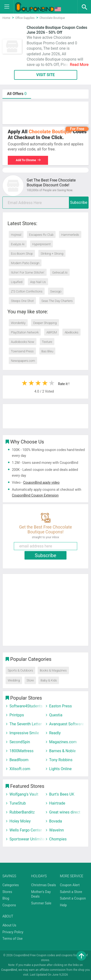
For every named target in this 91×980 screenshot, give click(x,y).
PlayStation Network (25, 332)
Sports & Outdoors (20, 670)
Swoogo (56, 291)
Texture (47, 342)
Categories (11, 885)
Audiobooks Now (23, 342)
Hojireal (16, 235)
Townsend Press (22, 351)
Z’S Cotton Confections (27, 291)
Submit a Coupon (73, 898)
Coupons (9, 905)
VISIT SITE (45, 75)
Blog (6, 898)
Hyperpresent (41, 244)
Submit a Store (71, 892)
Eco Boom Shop (22, 254)
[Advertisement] (45, 113)
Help (63, 905)
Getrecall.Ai (60, 273)
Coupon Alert (70, 885)
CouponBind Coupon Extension (35, 495)
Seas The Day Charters (57, 301)
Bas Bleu (47, 351)
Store (30, 680)
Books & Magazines (53, 670)
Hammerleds (70, 235)
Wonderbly (18, 323)
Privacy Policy (13, 932)
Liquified (17, 282)
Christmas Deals (43, 885)
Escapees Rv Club (41, 235)
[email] (45, 203)
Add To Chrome (28, 160)
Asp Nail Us (38, 282)
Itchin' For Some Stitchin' (28, 273)
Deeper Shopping (45, 323)
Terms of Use (12, 939)
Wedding (14, 680)
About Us (9, 925)
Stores (7, 892)
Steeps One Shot (22, 301)
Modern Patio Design (25, 263)
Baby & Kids (49, 680)
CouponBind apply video (41, 482)
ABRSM (52, 332)
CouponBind (9, 970)
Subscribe (79, 202)
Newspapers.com (23, 361)
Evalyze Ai (18, 244)
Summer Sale (41, 903)
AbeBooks (71, 332)
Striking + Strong (52, 254)
